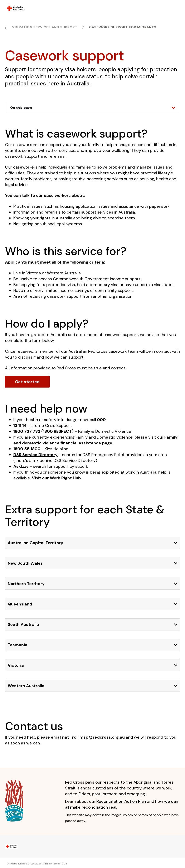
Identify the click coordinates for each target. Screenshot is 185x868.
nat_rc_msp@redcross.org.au (93, 737)
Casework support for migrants (123, 27)
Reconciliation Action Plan (121, 801)
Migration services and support (45, 27)
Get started (27, 382)
